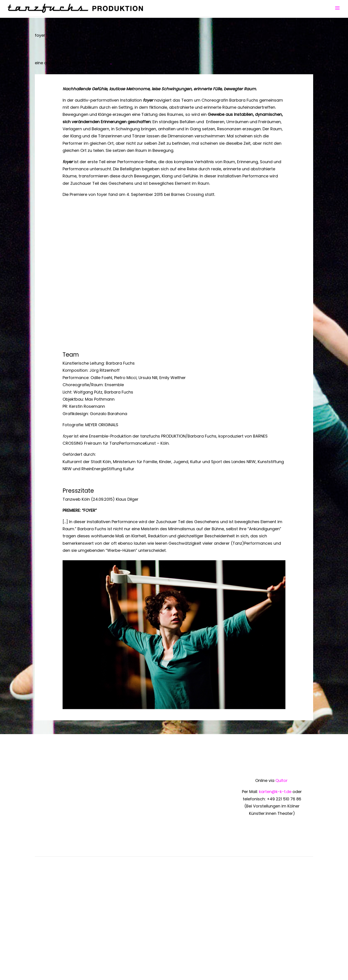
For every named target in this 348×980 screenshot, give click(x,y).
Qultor (282, 780)
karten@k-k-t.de (275, 792)
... (111, 63)
